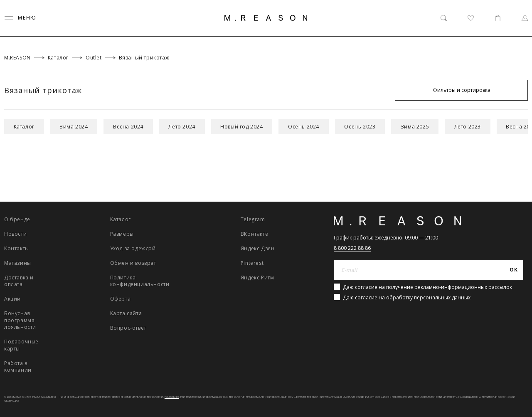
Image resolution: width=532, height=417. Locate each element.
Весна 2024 (131, 127)
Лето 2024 (186, 127)
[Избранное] (471, 18)
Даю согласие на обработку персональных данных (407, 297)
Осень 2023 (367, 127)
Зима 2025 (423, 127)
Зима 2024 (75, 127)
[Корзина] (498, 18)
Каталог (25, 127)
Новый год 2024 (246, 127)
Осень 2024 (309, 127)
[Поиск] (444, 18)
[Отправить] (514, 270)
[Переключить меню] (20, 18)
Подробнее (172, 397)
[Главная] (266, 18)
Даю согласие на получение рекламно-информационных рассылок (427, 287)
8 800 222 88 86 (352, 248)
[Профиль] (525, 18)
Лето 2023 (477, 127)
